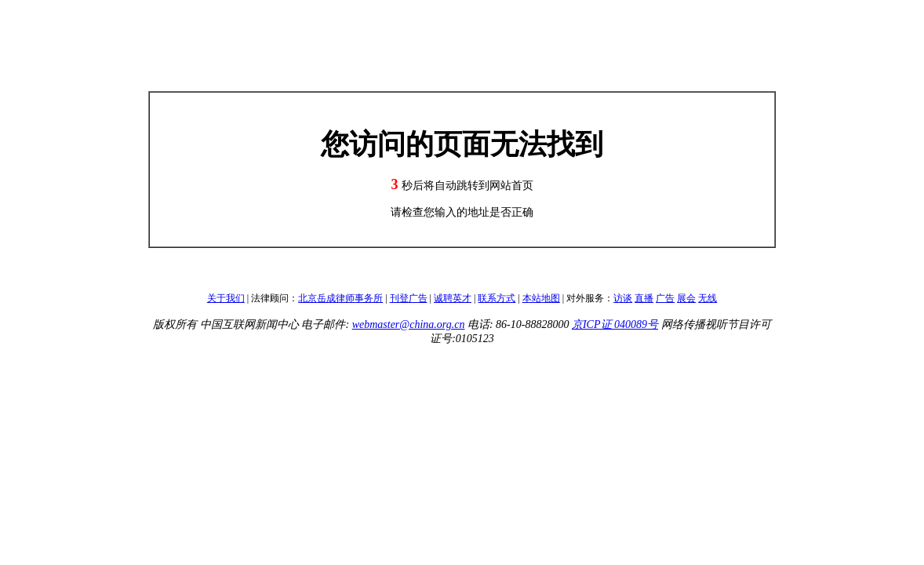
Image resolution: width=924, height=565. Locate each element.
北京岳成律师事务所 (340, 298)
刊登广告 (409, 298)
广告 (665, 298)
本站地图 (541, 298)
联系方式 (497, 298)
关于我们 (226, 298)
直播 (644, 298)
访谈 (623, 298)
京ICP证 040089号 (615, 324)
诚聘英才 (453, 298)
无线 (708, 298)
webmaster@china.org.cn (409, 324)
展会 (686, 298)
